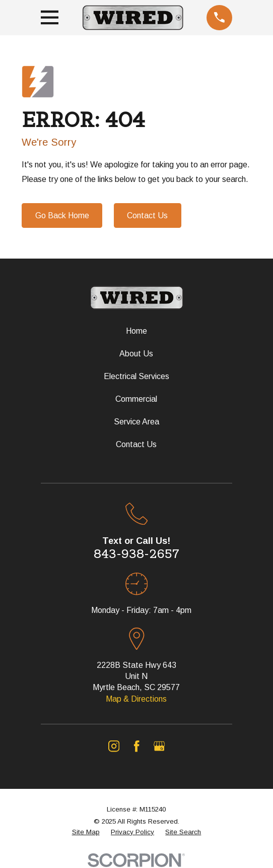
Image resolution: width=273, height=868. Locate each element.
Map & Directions (136, 699)
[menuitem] (86, 832)
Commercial (136, 399)
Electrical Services (136, 376)
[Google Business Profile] (159, 746)
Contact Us (147, 215)
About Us (136, 354)
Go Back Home (62, 215)
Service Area (136, 422)
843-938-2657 (136, 554)
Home (136, 331)
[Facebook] (136, 746)
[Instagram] (114, 746)
